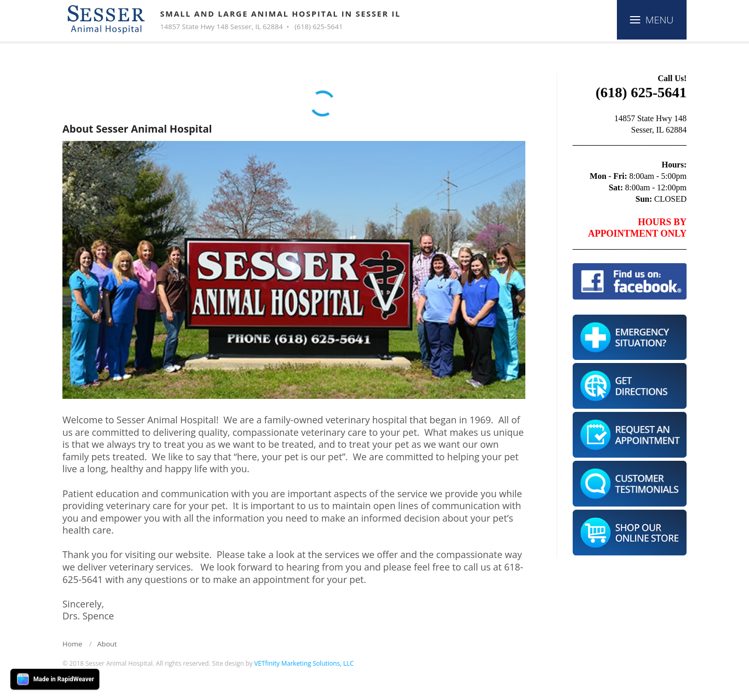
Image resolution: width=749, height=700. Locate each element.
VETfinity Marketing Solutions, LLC (304, 663)
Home (72, 644)
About (107, 644)
